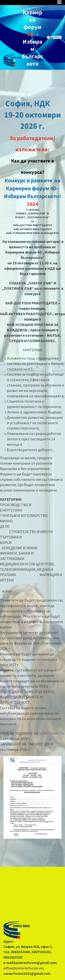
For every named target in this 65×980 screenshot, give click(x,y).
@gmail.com (47, 963)
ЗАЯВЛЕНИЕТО (51, 733)
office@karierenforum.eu (23, 968)
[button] (59, 2)
